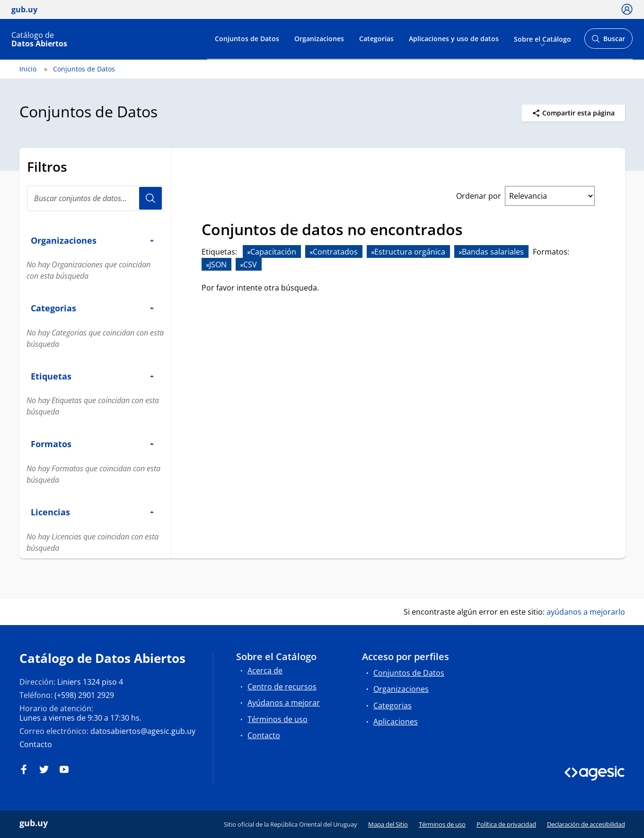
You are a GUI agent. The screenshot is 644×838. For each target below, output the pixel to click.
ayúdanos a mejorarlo (586, 612)
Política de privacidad (506, 824)
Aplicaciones (396, 722)
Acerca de (265, 670)
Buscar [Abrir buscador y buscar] (608, 41)
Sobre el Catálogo (543, 39)
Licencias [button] (92, 512)
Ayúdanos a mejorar (284, 703)
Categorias (376, 39)
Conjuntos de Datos (247, 39)
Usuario (150, 198)
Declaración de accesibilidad (586, 824)
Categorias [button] (92, 308)
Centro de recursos (282, 687)
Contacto (36, 744)
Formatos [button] (92, 444)
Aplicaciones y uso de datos (454, 39)
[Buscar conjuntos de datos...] (95, 198)
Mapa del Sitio (388, 824)
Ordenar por (479, 196)
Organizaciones (319, 39)
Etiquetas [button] (92, 376)
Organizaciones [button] (92, 240)
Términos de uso (278, 719)
